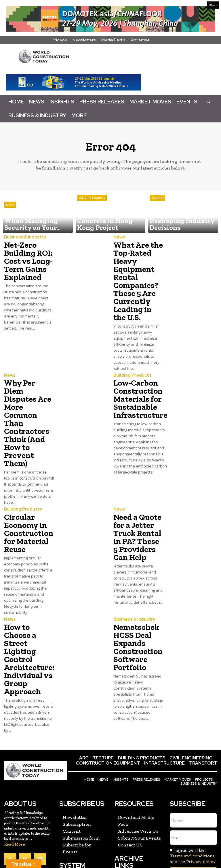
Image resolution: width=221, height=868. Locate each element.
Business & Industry (37, 115)
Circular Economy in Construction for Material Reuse (26, 494)
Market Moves (150, 102)
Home (16, 102)
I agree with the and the (193, 795)
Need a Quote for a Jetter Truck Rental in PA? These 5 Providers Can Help (138, 497)
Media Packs (113, 40)
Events (187, 102)
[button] (208, 101)
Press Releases (102, 102)
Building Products (92, 212)
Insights (62, 102)
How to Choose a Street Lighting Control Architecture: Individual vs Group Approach (28, 608)
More (79, 115)
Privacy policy (201, 801)
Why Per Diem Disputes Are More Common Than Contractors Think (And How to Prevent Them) (29, 395)
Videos (60, 40)
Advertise (140, 40)
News (37, 102)
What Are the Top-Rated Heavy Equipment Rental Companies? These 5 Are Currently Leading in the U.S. (136, 275)
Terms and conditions (192, 795)
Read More (15, 784)
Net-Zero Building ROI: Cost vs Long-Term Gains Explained (26, 258)
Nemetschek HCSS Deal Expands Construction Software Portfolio (135, 601)
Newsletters (84, 40)
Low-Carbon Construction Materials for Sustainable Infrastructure (137, 384)
